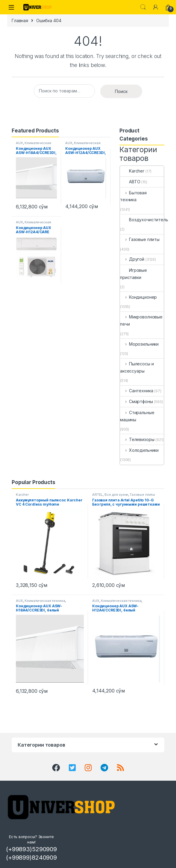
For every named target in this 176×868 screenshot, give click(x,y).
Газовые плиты (140, 239)
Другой (132, 259)
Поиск (121, 91)
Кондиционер (138, 297)
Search (143, 7)
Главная (20, 20)
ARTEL (97, 495)
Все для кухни (116, 495)
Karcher (132, 171)
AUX (19, 143)
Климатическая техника (45, 601)
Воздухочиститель (144, 220)
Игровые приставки (133, 274)
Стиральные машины (137, 416)
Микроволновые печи (141, 320)
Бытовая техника (133, 196)
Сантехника (136, 391)
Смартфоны (136, 401)
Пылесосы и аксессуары (137, 367)
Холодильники (139, 450)
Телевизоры (137, 439)
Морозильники (139, 344)
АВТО (130, 182)
